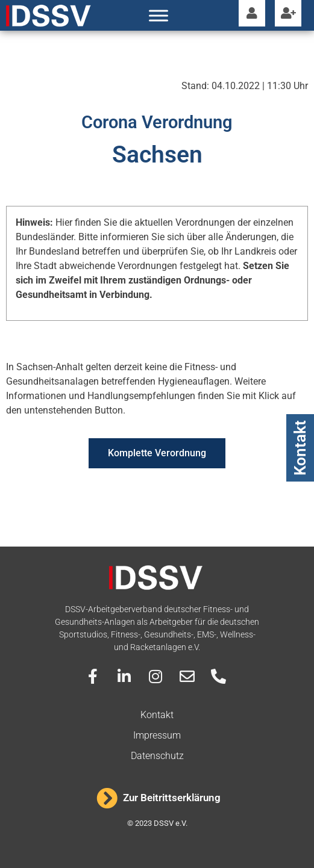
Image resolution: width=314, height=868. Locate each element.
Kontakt (300, 448)
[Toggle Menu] (159, 15)
